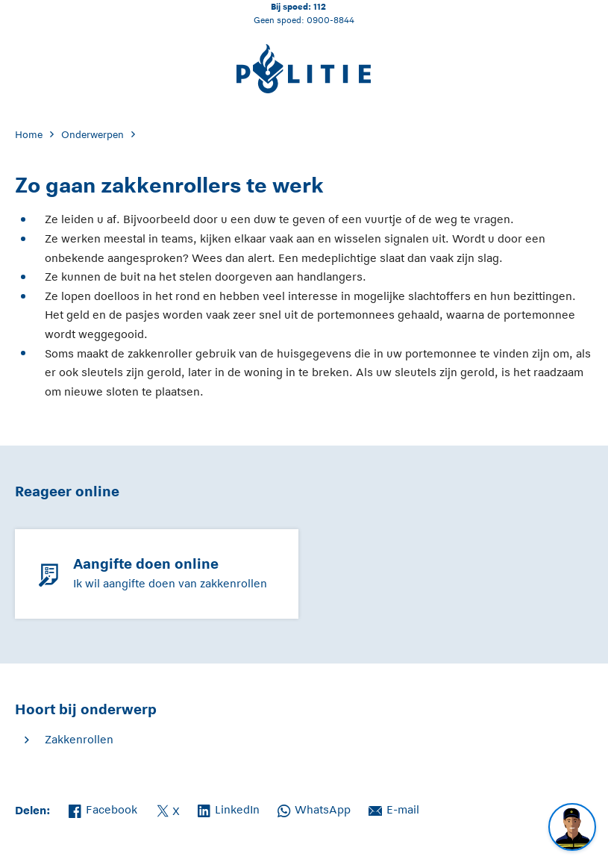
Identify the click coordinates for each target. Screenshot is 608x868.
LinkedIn (229, 808)
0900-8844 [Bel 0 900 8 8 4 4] (330, 20)
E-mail (394, 808)
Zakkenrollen (79, 739)
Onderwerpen (93, 135)
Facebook (103, 808)
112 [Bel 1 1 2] (320, 6)
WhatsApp (314, 808)
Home (29, 135)
